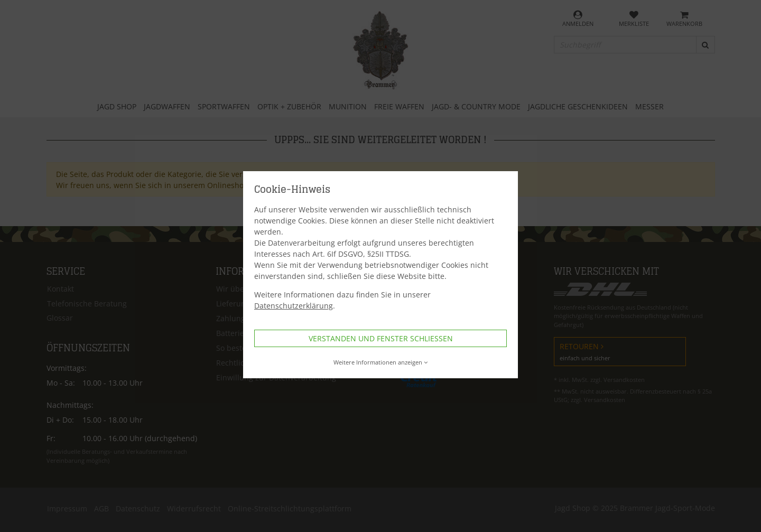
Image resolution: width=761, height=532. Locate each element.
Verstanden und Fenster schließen (381, 338)
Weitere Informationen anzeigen (381, 362)
